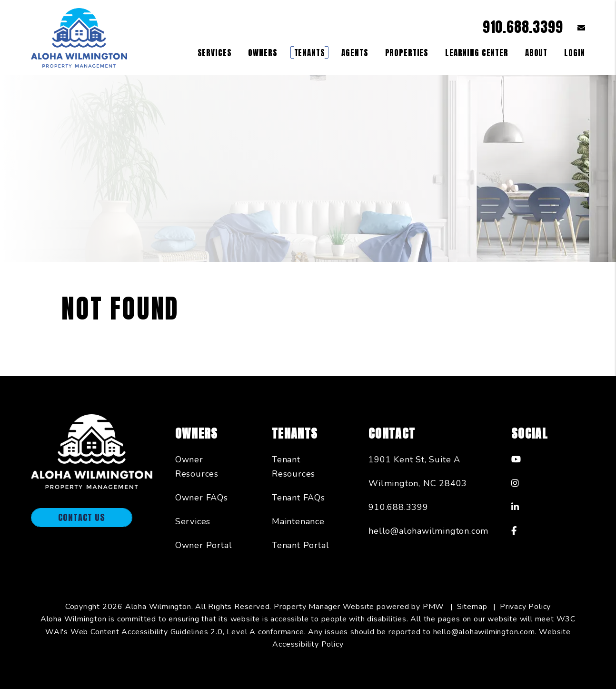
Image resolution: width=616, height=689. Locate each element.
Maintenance (298, 521)
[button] (574, 27)
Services (193, 521)
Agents (355, 53)
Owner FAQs (202, 498)
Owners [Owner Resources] (263, 53)
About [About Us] (536, 53)
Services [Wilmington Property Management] (215, 53)
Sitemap (472, 607)
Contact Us (82, 517)
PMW (433, 607)
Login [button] (575, 53)
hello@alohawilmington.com (428, 531)
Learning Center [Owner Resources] (477, 53)
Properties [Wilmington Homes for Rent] (407, 53)
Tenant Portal (300, 545)
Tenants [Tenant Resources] (310, 53)
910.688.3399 (523, 27)
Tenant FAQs (298, 498)
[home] (79, 37)
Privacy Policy (525, 607)
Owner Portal (204, 545)
